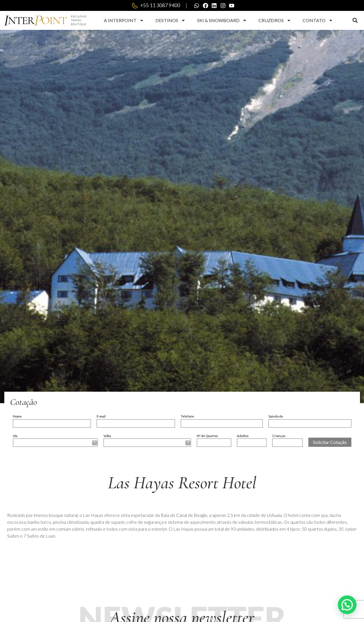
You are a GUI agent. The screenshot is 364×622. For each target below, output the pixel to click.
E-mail (101, 417)
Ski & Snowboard (222, 21)
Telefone (187, 417)
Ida (15, 436)
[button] (355, 21)
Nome (17, 417)
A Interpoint (124, 21)
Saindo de (276, 417)
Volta (107, 436)
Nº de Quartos (207, 436)
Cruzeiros (275, 21)
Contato (318, 21)
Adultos (243, 436)
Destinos (171, 21)
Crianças (279, 436)
